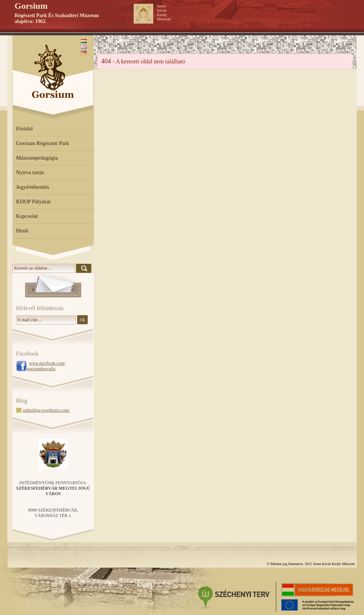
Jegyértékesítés (33, 187)
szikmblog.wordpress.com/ (46, 410)
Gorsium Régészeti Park (43, 143)
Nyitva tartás (30, 172)
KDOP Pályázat (33, 201)
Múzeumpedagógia (37, 158)
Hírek (22, 231)
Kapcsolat (27, 216)
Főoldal (24, 129)
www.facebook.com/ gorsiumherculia (46, 366)
